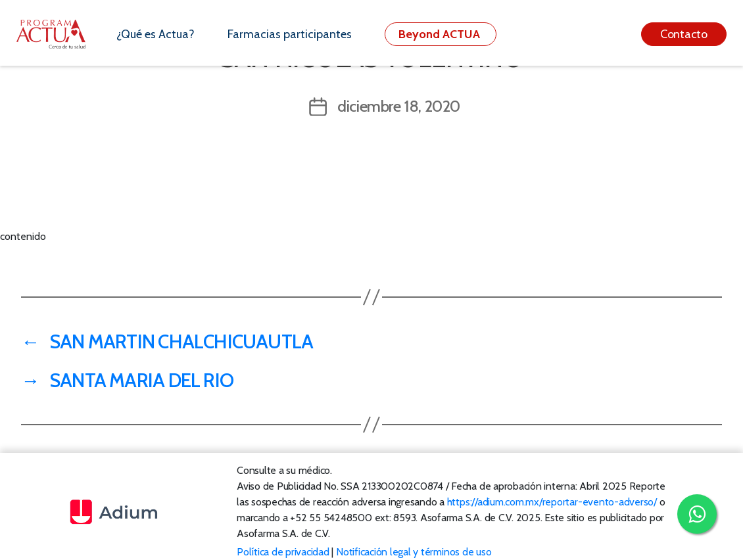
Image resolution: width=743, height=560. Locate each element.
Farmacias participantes (290, 34)
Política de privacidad (283, 552)
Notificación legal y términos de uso (414, 552)
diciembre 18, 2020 (399, 106)
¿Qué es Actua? (156, 34)
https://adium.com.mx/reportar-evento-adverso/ (552, 502)
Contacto (684, 34)
